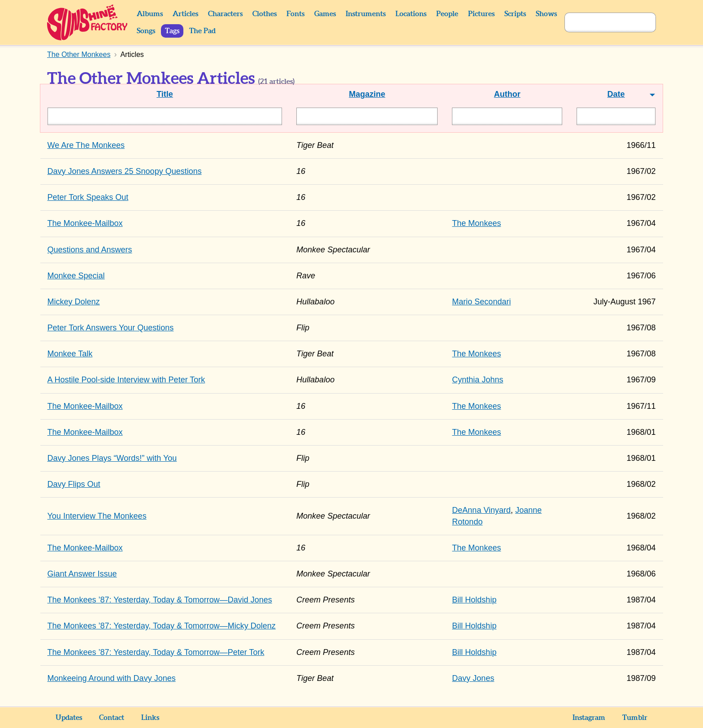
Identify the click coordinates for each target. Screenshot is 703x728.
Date (616, 94)
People (447, 14)
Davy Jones (473, 678)
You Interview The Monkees (97, 516)
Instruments (366, 14)
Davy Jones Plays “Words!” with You (112, 458)
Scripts (515, 14)
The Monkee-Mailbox (85, 223)
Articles (185, 14)
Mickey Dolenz (74, 302)
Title (165, 94)
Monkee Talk (70, 354)
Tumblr (635, 718)
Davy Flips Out (74, 484)
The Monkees (476, 223)
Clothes (265, 14)
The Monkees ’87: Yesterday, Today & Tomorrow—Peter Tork (156, 652)
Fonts (295, 14)
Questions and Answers (90, 250)
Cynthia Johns (477, 380)
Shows (546, 14)
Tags (172, 31)
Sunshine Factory (88, 22)
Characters (225, 14)
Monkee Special (76, 276)
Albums (150, 14)
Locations (411, 14)
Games (325, 14)
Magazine (367, 94)
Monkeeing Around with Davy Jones (112, 678)
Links (150, 718)
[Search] (600, 22)
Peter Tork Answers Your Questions (111, 328)
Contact (112, 718)
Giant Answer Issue (82, 574)
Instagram (589, 718)
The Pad (202, 31)
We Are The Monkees (86, 145)
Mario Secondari (481, 302)
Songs (146, 31)
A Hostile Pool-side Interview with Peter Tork (126, 380)
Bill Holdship (474, 600)
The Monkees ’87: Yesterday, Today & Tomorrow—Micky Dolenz (162, 626)
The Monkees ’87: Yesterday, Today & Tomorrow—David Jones (160, 600)
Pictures (481, 14)
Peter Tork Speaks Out (88, 197)
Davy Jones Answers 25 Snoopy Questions (125, 171)
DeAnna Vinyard (481, 510)
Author (507, 94)
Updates (69, 718)
